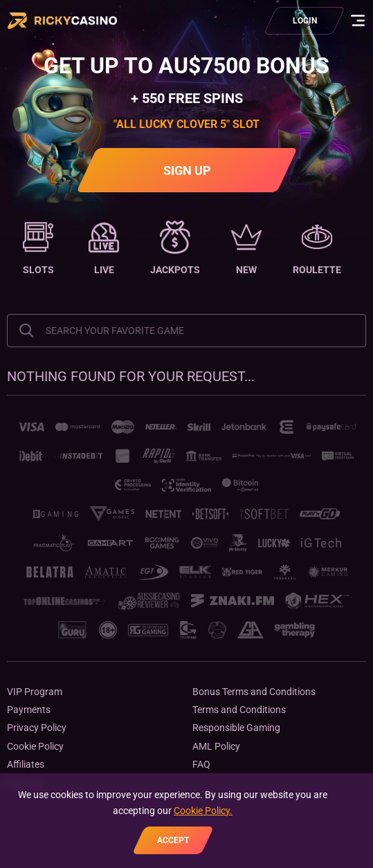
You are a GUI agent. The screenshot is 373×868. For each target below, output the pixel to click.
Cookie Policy (35, 746)
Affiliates (26, 764)
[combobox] (186, 331)
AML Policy (216, 746)
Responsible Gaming (236, 728)
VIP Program (35, 692)
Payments (29, 710)
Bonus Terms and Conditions (254, 692)
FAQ (201, 764)
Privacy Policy (37, 728)
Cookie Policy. (203, 811)
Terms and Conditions (239, 710)
